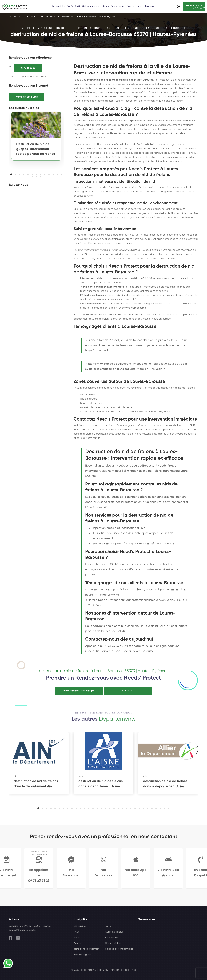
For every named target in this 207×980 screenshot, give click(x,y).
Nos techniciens (113, 943)
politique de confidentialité (119, 949)
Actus (76, 938)
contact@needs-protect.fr (23, 930)
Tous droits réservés (126, 970)
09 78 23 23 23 (28, 68)
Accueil (13, 17)
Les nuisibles (29, 17)
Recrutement (112, 938)
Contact (78, 943)
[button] (11, 174)
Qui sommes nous (114, 932)
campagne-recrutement (86, 949)
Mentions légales (82, 955)
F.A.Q (76, 932)
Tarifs (108, 926)
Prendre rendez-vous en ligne (79, 691)
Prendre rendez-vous (27, 97)
